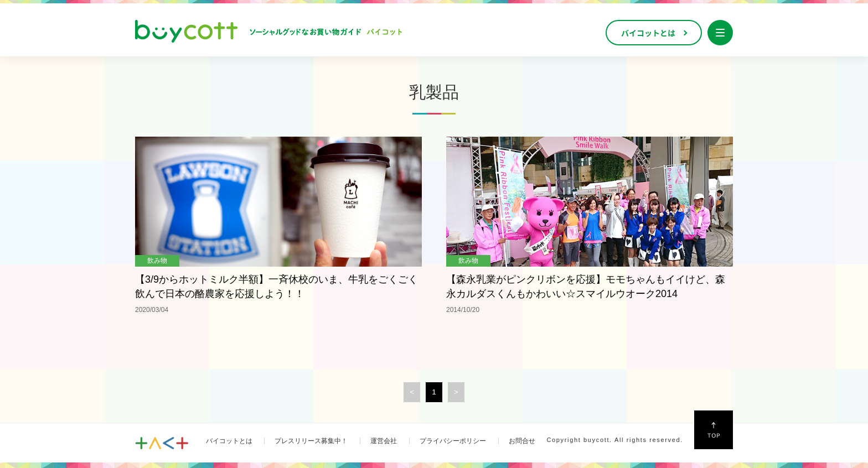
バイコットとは (229, 441)
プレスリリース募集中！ (311, 441)
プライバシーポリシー (453, 441)
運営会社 (384, 441)
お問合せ (522, 441)
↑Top (714, 430)
